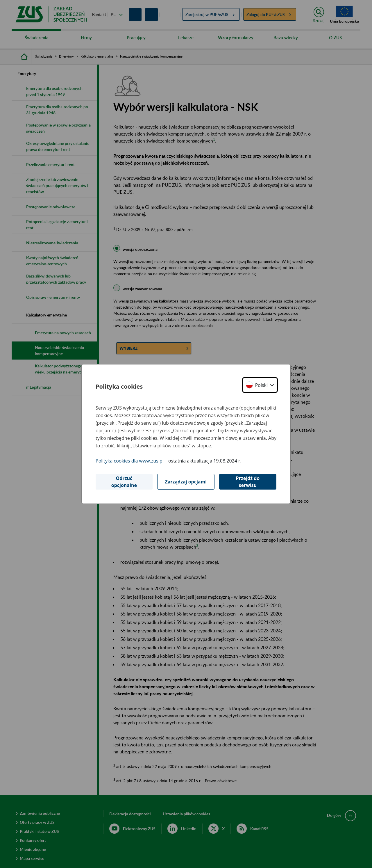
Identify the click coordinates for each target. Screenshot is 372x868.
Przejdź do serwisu (248, 482)
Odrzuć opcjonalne (124, 482)
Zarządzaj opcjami (186, 482)
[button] (260, 385)
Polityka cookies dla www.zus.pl (130, 461)
